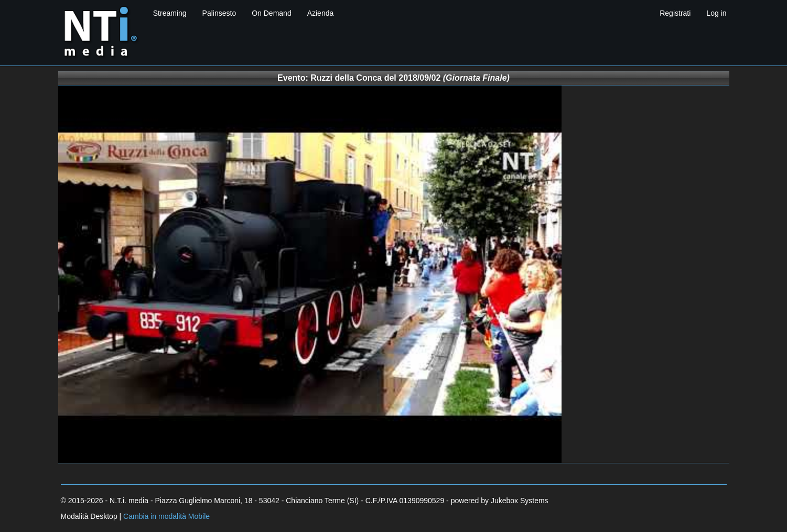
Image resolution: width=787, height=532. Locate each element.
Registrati (675, 13)
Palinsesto (219, 13)
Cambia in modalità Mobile (166, 516)
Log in (716, 13)
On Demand (271, 13)
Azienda (321, 13)
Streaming (170, 13)
